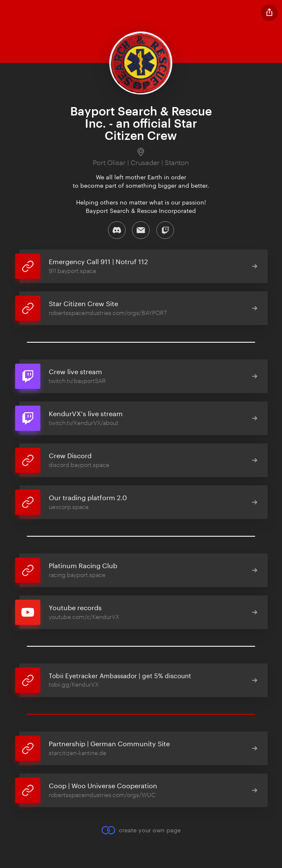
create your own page (141, 830)
